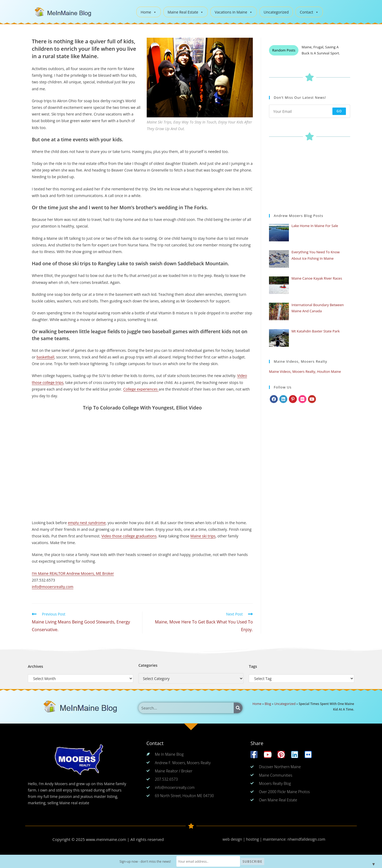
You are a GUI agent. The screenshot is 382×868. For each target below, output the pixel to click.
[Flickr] (302, 399)
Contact (309, 12)
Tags (253, 666)
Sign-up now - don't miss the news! (145, 861)
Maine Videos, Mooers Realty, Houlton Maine (305, 371)
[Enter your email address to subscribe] (310, 111)
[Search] (238, 708)
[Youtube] (312, 399)
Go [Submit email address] (339, 111)
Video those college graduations (129, 536)
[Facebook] (274, 399)
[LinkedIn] (283, 399)
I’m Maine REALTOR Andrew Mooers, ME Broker (73, 573)
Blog (268, 704)
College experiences (141, 389)
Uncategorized (276, 12)
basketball (45, 357)
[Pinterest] (293, 399)
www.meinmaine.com (106, 839)
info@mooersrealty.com (53, 587)
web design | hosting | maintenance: (255, 839)
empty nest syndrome (87, 523)
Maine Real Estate (186, 12)
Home (149, 12)
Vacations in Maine (234, 12)
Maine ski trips (203, 536)
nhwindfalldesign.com (306, 839)
